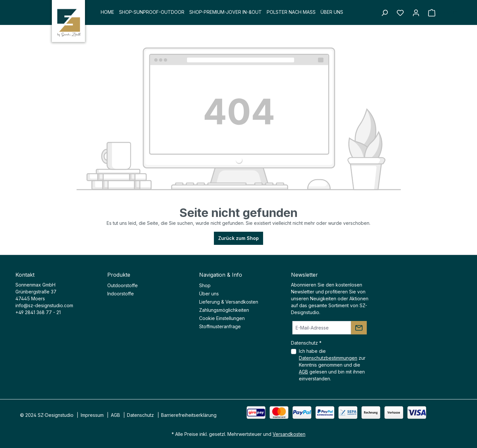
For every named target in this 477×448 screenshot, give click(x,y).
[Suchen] (384, 13)
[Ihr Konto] (416, 13)
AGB (303, 372)
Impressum (92, 415)
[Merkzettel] (400, 13)
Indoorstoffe (121, 294)
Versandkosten (289, 434)
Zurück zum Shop (238, 238)
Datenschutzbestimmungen (328, 358)
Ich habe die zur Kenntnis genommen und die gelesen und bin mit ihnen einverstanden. (332, 365)
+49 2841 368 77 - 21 (38, 312)
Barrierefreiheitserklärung (189, 415)
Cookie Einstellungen (222, 318)
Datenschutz (140, 415)
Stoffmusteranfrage (220, 326)
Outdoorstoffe (123, 285)
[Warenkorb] (443, 13)
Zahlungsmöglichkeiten (224, 310)
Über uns (209, 294)
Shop (205, 285)
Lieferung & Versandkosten (229, 302)
